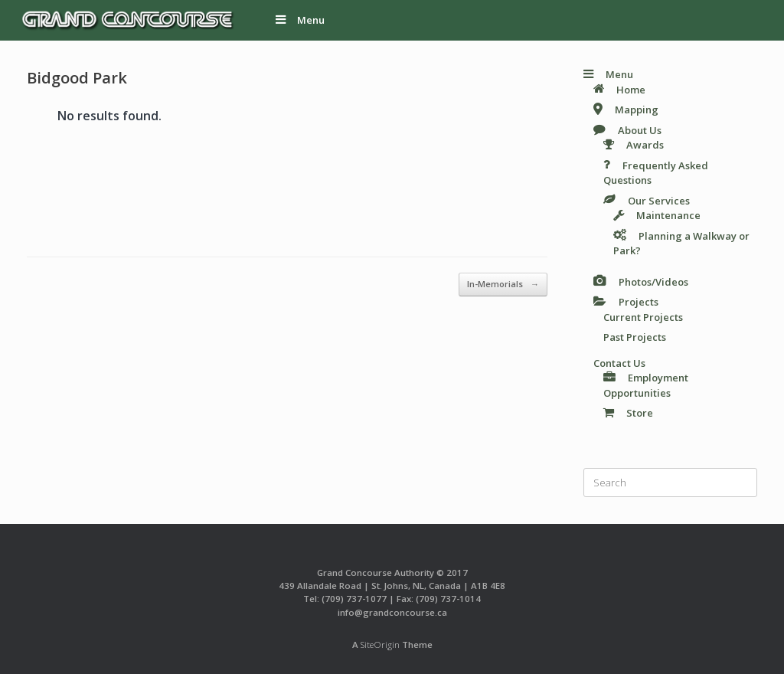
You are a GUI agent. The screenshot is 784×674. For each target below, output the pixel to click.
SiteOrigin (380, 645)
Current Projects (643, 317)
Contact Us (619, 363)
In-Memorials (503, 285)
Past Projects (635, 337)
